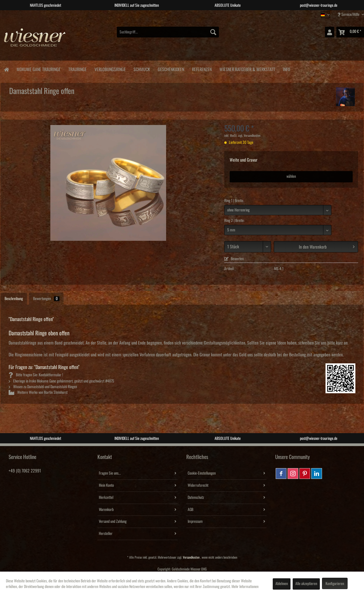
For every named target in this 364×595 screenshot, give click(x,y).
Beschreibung (14, 299)
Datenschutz (196, 497)
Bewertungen (46, 299)
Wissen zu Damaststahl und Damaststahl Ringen (43, 387)
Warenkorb (106, 510)
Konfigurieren (335, 584)
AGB (190, 510)
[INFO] (286, 69)
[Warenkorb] (350, 32)
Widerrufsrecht (198, 485)
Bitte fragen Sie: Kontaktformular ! (36, 375)
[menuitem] (168, 32)
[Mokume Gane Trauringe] (38, 69)
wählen (291, 176)
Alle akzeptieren (306, 584)
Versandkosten (191, 557)
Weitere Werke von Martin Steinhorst (38, 392)
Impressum (195, 521)
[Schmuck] (142, 69)
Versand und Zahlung (113, 521)
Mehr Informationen (245, 587)
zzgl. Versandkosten (249, 136)
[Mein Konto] (330, 32)
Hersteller (106, 534)
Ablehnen (282, 584)
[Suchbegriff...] (168, 32)
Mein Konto (106, 485)
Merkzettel (106, 497)
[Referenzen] (202, 69)
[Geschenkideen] (171, 69)
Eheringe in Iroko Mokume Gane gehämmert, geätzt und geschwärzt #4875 (61, 381)
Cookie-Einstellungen (202, 473)
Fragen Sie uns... (110, 473)
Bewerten (234, 259)
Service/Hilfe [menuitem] (349, 14)
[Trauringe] (77, 69)
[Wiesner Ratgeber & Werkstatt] (247, 69)
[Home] (6, 69)
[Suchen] (213, 32)
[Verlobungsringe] (110, 69)
